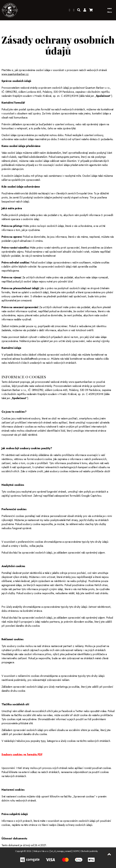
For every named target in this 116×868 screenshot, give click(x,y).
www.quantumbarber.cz (15, 74)
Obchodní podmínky (89, 851)
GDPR (76, 851)
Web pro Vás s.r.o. (41, 851)
